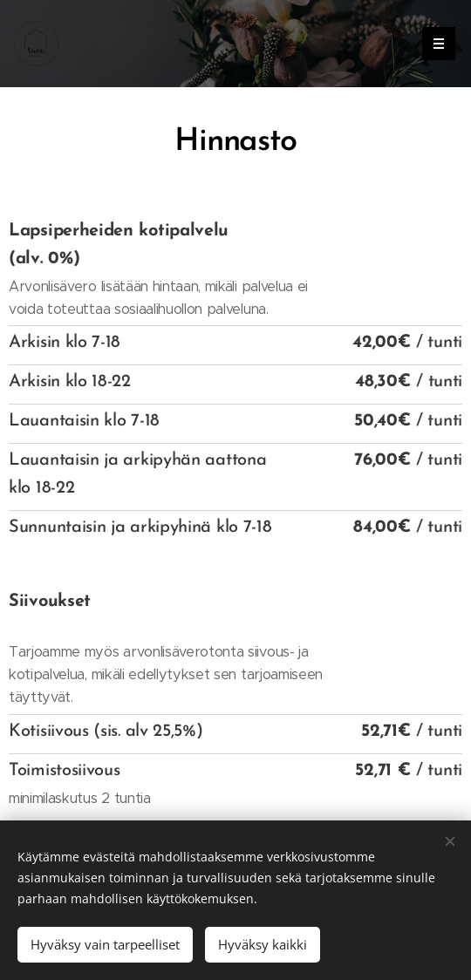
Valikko (433, 44)
